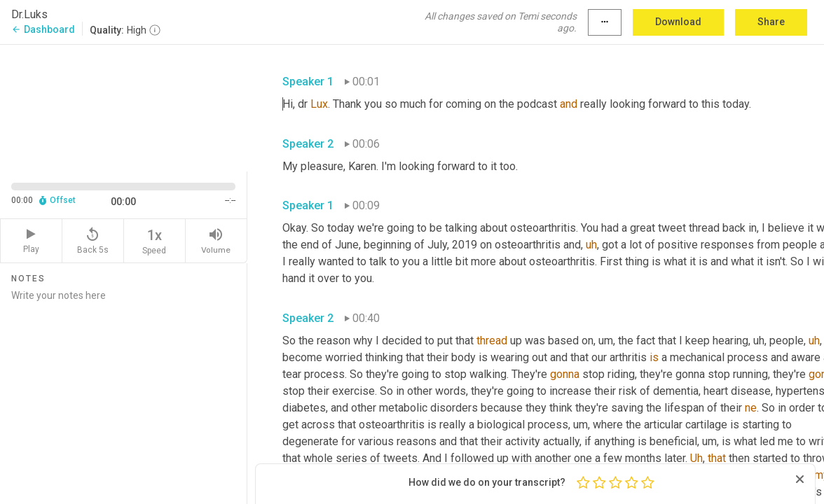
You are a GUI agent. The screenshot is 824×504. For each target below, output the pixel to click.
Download (678, 22)
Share (771, 22)
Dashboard (43, 29)
